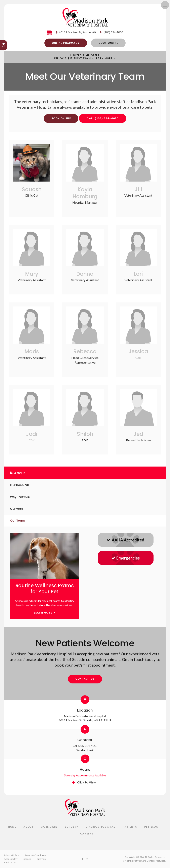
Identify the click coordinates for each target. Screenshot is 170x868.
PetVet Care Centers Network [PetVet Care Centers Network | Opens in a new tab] (149, 861)
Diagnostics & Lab (101, 827)
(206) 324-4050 (113, 32)
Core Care (49, 827)
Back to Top (10, 862)
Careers (87, 834)
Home (12, 827)
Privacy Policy (11, 855)
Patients (130, 827)
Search (27, 859)
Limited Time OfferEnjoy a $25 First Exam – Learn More (83, 57)
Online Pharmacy (66, 43)
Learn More (43, 613)
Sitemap (41, 859)
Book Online (108, 43)
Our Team (17, 521)
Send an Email (85, 750)
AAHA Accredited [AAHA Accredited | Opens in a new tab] (125, 540)
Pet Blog (151, 827)
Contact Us (85, 679)
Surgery (71, 827)
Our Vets (16, 509)
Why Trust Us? (20, 497)
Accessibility (11, 859)
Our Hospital (19, 485)
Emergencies (125, 558)
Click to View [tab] (87, 782)
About (29, 827)
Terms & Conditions (35, 855)
